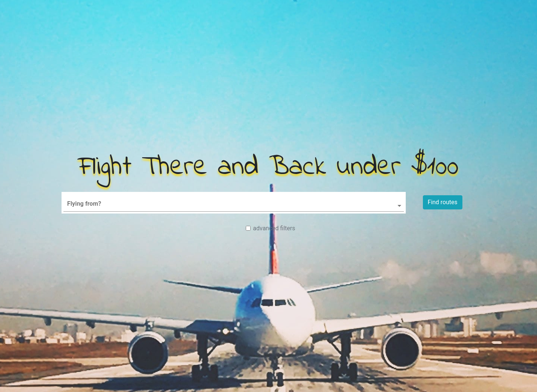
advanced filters (274, 228)
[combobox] (234, 201)
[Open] (399, 206)
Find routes (443, 202)
